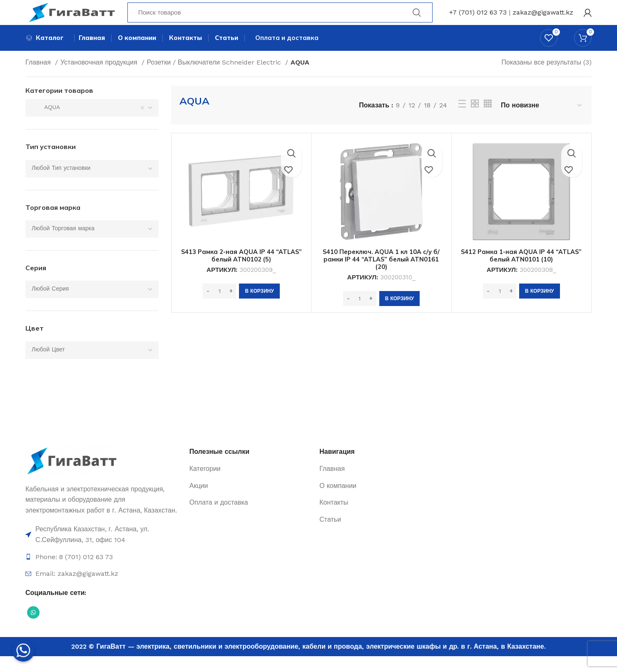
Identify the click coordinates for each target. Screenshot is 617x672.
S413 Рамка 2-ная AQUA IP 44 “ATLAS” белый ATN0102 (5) (241, 271)
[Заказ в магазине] (542, 121)
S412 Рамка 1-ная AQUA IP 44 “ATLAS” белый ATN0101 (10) (521, 271)
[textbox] (61, 183)
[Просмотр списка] (462, 119)
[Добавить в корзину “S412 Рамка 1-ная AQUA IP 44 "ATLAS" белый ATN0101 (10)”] (539, 307)
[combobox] (92, 124)
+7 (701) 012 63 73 (478, 19)
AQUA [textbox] (46, 123)
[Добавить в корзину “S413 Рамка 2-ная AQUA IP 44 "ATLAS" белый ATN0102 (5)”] (259, 307)
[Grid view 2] (475, 119)
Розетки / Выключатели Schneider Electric (215, 78)
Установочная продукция (100, 78)
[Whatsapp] (23, 650)
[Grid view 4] (488, 119)
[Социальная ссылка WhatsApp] (33, 628)
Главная (39, 78)
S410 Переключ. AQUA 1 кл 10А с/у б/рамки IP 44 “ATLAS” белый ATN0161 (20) (381, 275)
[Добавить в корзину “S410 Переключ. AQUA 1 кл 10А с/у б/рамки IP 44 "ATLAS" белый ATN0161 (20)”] (399, 314)
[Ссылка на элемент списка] (103, 550)
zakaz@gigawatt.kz (543, 19)
